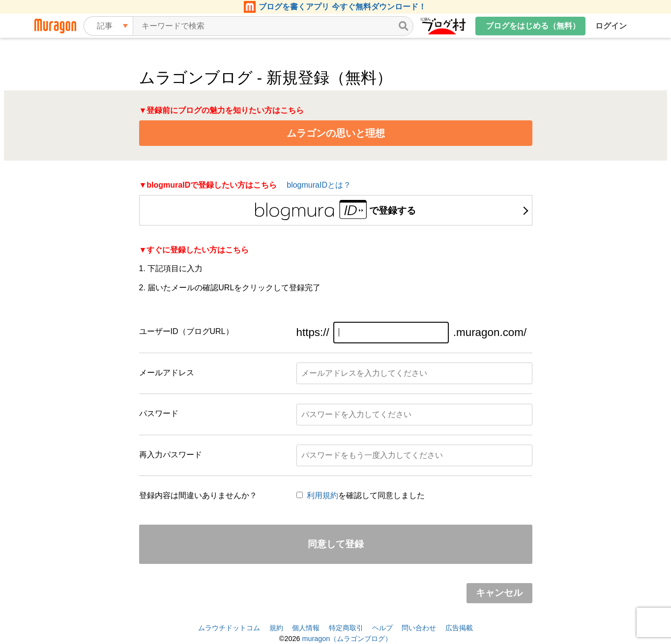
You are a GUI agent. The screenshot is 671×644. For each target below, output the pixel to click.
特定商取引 (346, 628)
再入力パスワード (171, 455)
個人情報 (306, 628)
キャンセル (499, 593)
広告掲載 (459, 628)
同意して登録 (336, 544)
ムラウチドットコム (229, 628)
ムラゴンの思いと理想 (336, 133)
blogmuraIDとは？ (319, 185)
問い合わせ (419, 628)
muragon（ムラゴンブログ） (347, 639)
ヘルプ (382, 628)
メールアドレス (167, 373)
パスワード (159, 413)
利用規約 (322, 495)
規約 (276, 628)
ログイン (611, 26)
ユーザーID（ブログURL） (186, 331)
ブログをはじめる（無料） (533, 26)
